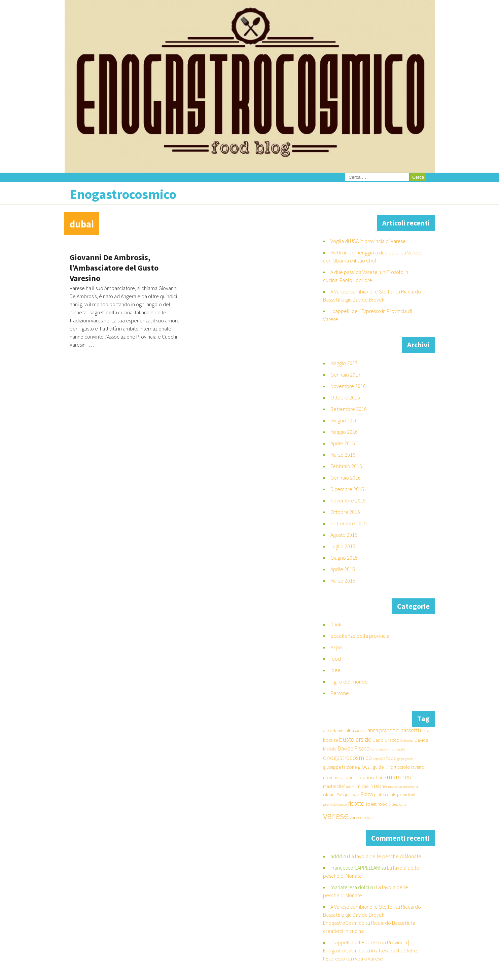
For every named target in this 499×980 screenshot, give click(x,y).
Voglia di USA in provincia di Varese (368, 241)
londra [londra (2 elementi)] (351, 777)
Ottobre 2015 (345, 512)
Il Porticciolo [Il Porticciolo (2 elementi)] (397, 767)
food (336, 659)
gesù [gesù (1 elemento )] (401, 759)
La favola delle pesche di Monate (385, 856)
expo (336, 647)
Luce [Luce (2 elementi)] (381, 777)
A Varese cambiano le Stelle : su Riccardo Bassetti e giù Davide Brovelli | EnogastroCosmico (372, 915)
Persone (340, 693)
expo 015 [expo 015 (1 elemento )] (379, 759)
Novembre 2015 (348, 500)
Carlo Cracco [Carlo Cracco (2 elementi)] (386, 740)
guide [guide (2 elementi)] (378, 767)
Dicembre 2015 (347, 489)
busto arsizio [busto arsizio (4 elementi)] (355, 739)
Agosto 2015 (344, 535)
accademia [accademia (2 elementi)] (334, 731)
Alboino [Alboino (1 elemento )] (361, 731)
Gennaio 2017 (346, 375)
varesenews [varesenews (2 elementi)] (361, 817)
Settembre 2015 (349, 523)
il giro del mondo (349, 681)
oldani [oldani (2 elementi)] (329, 795)
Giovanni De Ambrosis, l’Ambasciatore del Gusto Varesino (114, 268)
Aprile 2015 (343, 569)
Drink (336, 624)
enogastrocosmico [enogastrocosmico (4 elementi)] (347, 758)
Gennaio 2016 (346, 478)
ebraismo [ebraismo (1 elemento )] (378, 749)
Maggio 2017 (344, 363)
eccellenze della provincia (360, 636)
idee (335, 670)
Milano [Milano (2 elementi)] (380, 786)
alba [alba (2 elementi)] (350, 731)
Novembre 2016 (348, 386)
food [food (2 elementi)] (391, 758)
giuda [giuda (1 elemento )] (409, 759)
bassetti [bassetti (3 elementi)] (410, 730)
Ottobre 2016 (345, 397)
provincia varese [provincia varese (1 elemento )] (335, 804)
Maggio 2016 (344, 432)
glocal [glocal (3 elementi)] (365, 767)
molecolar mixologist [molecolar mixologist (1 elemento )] (403, 787)
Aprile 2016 (343, 443)
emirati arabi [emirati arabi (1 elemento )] (395, 749)
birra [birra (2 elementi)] (425, 731)
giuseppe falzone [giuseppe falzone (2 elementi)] (340, 767)
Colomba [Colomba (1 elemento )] (407, 741)
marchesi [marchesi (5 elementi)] (400, 777)
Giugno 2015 (344, 558)
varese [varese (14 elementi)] (336, 816)
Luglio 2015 (343, 546)
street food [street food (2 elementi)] (377, 804)
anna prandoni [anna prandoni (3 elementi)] (383, 730)
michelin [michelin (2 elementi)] (365, 786)
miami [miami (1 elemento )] (351, 787)
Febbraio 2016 (346, 466)
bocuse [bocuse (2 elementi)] (330, 740)
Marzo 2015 (343, 581)
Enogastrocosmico (123, 194)
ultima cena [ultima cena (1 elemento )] (397, 804)
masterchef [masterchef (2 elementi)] (334, 786)
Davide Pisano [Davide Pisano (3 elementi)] (354, 748)
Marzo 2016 (343, 455)
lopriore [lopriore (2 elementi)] (367, 777)
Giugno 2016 (344, 420)
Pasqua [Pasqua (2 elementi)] (344, 795)
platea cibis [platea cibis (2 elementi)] (385, 795)
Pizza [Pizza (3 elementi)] (367, 794)
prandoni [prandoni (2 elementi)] (406, 795)
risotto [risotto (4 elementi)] (356, 803)
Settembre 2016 (349, 409)
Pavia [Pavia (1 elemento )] (355, 795)
